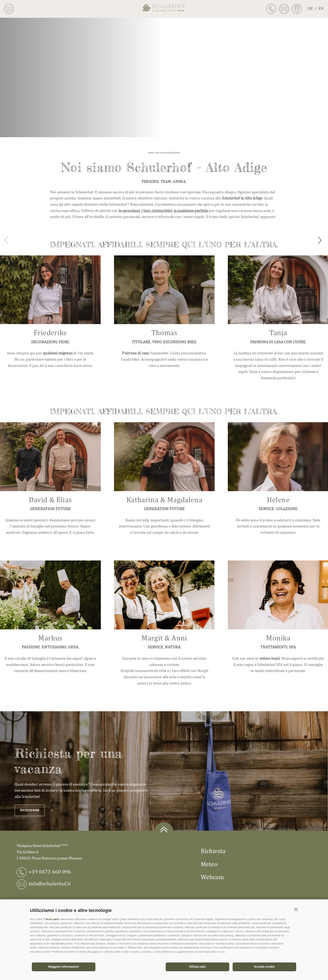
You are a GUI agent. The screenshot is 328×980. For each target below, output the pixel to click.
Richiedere (30, 810)
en (321, 8)
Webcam (212, 877)
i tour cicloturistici (157, 210)
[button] (296, 910)
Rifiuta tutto (198, 967)
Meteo (209, 864)
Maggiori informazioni (63, 967)
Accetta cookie (265, 967)
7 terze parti (51, 919)
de (313, 8)
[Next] (321, 240)
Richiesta (213, 851)
